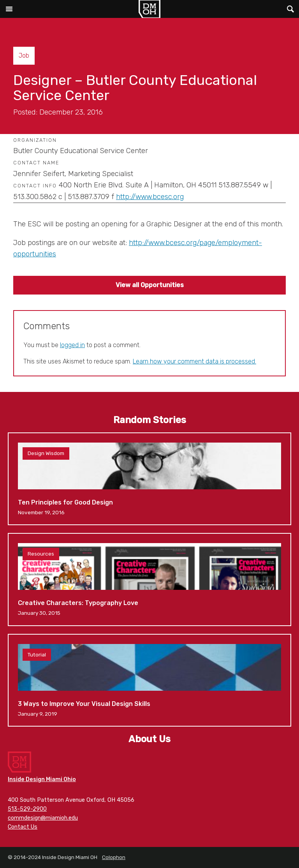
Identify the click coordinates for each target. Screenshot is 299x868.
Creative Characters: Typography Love (149, 579)
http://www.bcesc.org (150, 197)
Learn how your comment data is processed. (194, 361)
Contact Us (23, 827)
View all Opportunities (150, 285)
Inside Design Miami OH (149, 9)
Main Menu (9, 9)
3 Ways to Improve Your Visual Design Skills (149, 680)
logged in (72, 345)
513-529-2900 (27, 809)
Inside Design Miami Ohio (42, 779)
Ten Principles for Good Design (149, 479)
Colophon (114, 857)
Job (24, 56)
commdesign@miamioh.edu (43, 818)
